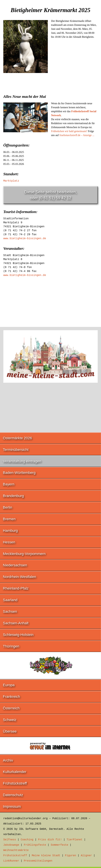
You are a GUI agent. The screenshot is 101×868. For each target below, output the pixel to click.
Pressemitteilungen (38, 861)
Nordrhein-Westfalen (20, 577)
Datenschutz (13, 795)
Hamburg (10, 531)
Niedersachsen (15, 565)
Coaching (27, 840)
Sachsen (10, 612)
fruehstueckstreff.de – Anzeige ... (77, 135)
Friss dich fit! (50, 840)
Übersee (10, 731)
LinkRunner (11, 861)
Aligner (86, 856)
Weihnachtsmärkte (16, 850)
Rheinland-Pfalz (16, 588)
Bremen (9, 519)
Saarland (10, 600)
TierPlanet (74, 840)
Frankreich (12, 697)
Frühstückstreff (15, 783)
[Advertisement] (50, 101)
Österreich (11, 708)
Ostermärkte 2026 (17, 438)
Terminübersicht (16, 450)
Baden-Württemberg (19, 473)
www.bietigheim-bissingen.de (25, 239)
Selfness (10, 840)
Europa (9, 685)
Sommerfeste (59, 845)
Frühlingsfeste (35, 845)
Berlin (8, 507)
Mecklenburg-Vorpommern (24, 554)
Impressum (12, 807)
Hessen (9, 542)
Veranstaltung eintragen (22, 461)
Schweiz (10, 720)
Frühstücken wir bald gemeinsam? (69, 131)
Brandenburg (13, 496)
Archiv (8, 760)
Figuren (70, 856)
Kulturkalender (15, 772)
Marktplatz (11, 181)
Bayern (9, 484)
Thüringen (11, 646)
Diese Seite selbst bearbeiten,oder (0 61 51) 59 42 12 (51, 195)
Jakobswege (11, 845)
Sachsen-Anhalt (16, 623)
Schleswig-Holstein (18, 635)
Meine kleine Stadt (46, 856)
